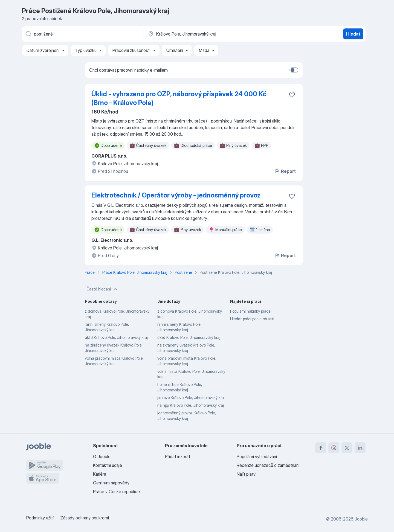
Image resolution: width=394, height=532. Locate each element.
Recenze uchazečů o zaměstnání (268, 465)
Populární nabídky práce (250, 311)
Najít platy (246, 474)
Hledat (353, 34)
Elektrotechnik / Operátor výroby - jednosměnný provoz (176, 195)
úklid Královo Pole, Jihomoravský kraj (116, 337)
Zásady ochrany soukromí (85, 518)
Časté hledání (102, 289)
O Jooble (102, 457)
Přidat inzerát (178, 457)
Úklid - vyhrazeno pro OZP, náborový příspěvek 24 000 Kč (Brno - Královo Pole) (179, 98)
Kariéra (100, 474)
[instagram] (334, 448)
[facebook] (321, 448)
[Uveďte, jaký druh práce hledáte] (82, 34)
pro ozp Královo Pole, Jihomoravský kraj (191, 398)
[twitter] (347, 448)
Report (285, 171)
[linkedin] (360, 448)
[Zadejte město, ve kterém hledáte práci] (204, 34)
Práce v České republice (116, 492)
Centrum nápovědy (111, 483)
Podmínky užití (40, 518)
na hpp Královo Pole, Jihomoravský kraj (191, 405)
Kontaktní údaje (108, 465)
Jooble (361, 519)
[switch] (294, 70)
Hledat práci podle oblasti (252, 319)
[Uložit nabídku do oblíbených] (292, 95)
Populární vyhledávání (257, 457)
